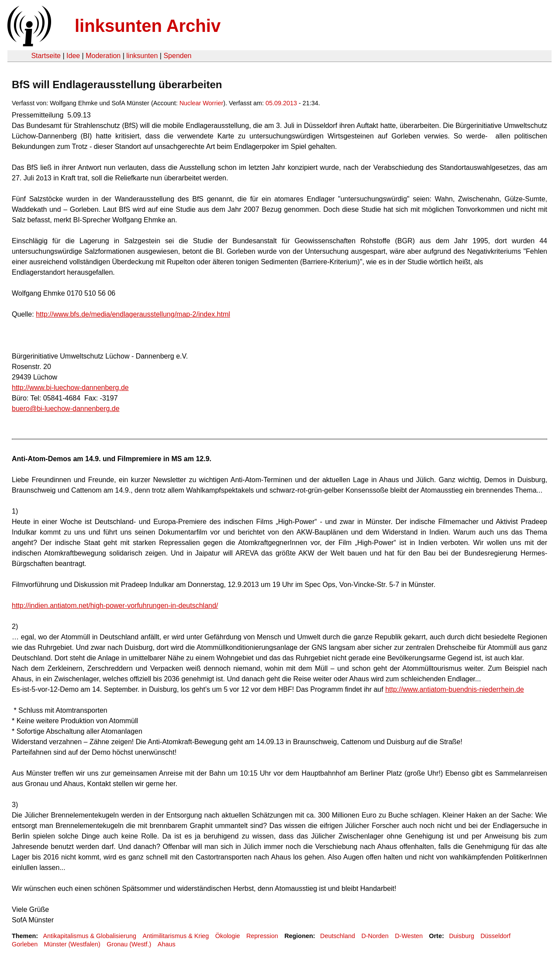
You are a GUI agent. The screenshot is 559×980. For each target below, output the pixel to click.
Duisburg (462, 936)
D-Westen (409, 936)
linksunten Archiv (148, 26)
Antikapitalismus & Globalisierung (90, 936)
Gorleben (25, 944)
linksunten (142, 56)
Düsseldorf (495, 936)
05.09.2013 (281, 103)
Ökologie (228, 936)
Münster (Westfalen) (72, 944)
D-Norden (375, 936)
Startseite (46, 56)
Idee (73, 56)
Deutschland (338, 936)
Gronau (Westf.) (129, 944)
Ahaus (167, 944)
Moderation (103, 56)
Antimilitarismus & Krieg (176, 936)
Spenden (177, 56)
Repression (262, 936)
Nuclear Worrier (202, 103)
